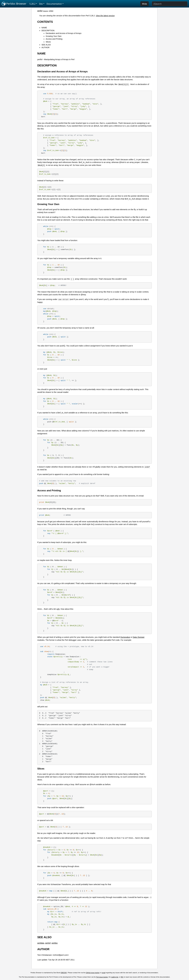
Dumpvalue (125, 637)
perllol (40, 11)
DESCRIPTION (48, 31)
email (104, 973)
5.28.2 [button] (32, 4)
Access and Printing (54, 39)
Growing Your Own (54, 36)
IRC (122, 977)
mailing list (115, 977)
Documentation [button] (54, 4)
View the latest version (105, 16)
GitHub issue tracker (93, 973)
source (46, 11)
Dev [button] (41, 4)
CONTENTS (45, 22)
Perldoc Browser (14, 4)
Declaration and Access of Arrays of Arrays (64, 33)
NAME (44, 28)
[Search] (170, 4)
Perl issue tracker (102, 977)
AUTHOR (45, 47)
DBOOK (64, 973)
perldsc (55, 943)
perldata (41, 943)
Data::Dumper (139, 637)
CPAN (51, 11)
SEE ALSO (46, 45)
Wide (145, 4)
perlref (48, 943)
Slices (48, 42)
